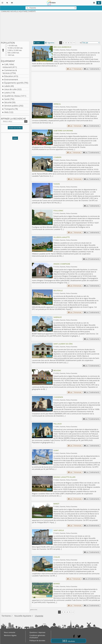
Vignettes (50, 43)
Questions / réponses (37, 632)
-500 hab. (11, 55)
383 (69, 641)
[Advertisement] (51, 26)
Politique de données (37, 641)
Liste (37, 43)
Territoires (6, 616)
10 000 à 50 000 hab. (15, 48)
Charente (39, 616)
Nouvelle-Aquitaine (23, 616)
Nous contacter (10, 632)
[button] (15, 129)
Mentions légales (10, 635)
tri (81, 43)
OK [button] (26, 121)
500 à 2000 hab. (13, 53)
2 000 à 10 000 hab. (15, 50)
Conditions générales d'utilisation (37, 636)
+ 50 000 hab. (12, 46)
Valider (15, 138)
